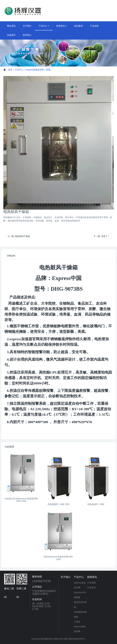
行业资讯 (91, 588)
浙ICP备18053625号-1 (75, 639)
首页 (10, 70)
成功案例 (78, 26)
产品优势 (94, 26)
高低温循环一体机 (96, 504)
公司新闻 (91, 583)
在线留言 (11, 35)
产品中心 (43, 26)
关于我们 (27, 26)
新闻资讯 (61, 26)
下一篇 (102, 236)
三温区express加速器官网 (80, 627)
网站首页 (11, 26)
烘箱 (48, 70)
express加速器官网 (35, 70)
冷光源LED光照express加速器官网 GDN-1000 (21, 500)
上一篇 (19, 236)
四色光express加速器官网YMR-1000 (59, 558)
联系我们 (27, 35)
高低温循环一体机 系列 (58, 504)
